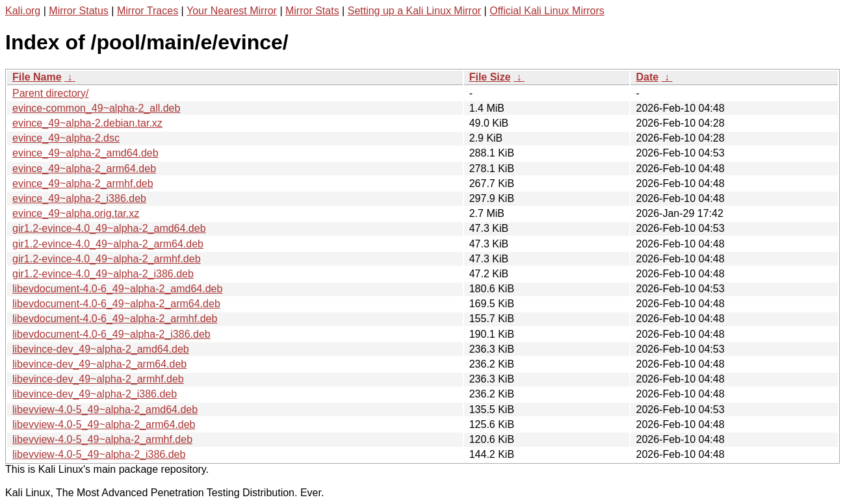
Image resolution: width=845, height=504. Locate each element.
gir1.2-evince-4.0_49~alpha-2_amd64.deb (109, 228)
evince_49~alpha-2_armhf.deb (83, 183)
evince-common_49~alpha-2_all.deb (96, 108)
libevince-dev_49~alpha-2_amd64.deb (101, 349)
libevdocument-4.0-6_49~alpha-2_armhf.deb (115, 319)
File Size (490, 77)
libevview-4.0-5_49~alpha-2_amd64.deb (105, 409)
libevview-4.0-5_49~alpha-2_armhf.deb (102, 439)
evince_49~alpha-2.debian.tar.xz (87, 123)
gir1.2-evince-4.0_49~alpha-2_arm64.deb (108, 244)
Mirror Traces (148, 11)
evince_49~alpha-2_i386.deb (79, 198)
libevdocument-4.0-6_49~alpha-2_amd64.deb (117, 289)
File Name (37, 77)
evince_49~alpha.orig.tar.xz (76, 213)
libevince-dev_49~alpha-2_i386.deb (95, 394)
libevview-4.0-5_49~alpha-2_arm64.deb (104, 424)
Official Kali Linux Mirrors (547, 11)
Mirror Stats (312, 11)
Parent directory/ (50, 93)
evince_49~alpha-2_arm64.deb (84, 169)
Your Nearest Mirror (232, 11)
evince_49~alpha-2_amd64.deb (85, 153)
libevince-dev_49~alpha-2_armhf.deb (98, 379)
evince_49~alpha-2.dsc (66, 138)
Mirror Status (79, 11)
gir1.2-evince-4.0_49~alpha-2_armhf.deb (107, 259)
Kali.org (23, 11)
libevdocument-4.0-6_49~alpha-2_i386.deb (111, 334)
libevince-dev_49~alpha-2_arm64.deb (99, 364)
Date (647, 77)
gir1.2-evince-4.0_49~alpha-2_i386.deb (103, 274)
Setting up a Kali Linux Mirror (414, 11)
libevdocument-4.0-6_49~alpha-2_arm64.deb (116, 304)
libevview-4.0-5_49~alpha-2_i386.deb (99, 454)
